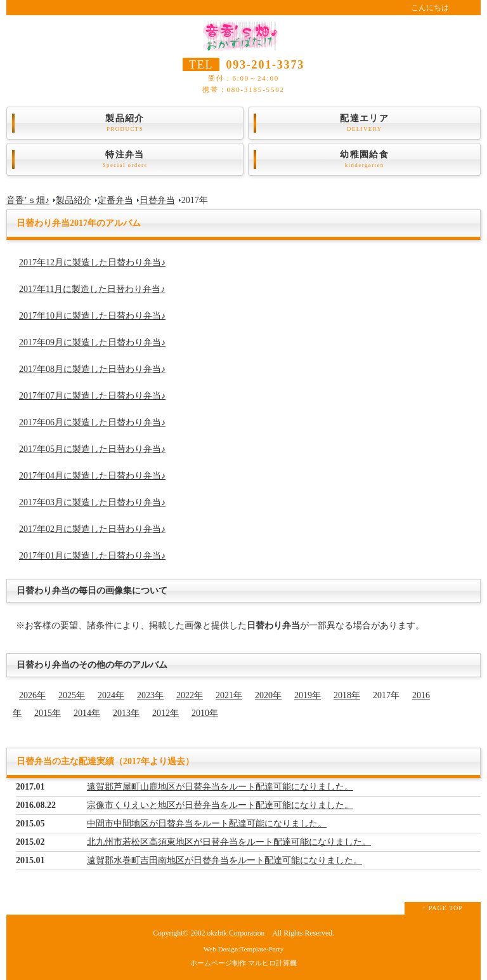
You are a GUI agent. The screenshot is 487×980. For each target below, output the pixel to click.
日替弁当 (157, 200)
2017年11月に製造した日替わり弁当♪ (92, 289)
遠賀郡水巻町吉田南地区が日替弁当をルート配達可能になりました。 (224, 860)
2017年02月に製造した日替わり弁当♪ (92, 529)
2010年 (205, 713)
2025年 (72, 695)
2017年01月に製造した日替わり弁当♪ (92, 556)
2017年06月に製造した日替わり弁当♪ (92, 422)
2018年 (347, 695)
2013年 (126, 713)
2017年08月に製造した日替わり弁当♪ (92, 369)
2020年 (268, 695)
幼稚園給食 (364, 159)
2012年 (166, 713)
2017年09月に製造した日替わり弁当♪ (92, 342)
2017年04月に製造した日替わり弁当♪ (92, 476)
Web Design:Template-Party (244, 949)
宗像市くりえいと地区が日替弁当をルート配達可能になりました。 (220, 805)
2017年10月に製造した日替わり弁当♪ (92, 316)
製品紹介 (125, 123)
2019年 (308, 695)
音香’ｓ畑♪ (28, 200)
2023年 (150, 695)
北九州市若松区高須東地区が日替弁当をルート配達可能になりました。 (229, 842)
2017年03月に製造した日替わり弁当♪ (92, 502)
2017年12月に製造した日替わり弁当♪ (92, 262)
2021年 (229, 695)
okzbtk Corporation (236, 933)
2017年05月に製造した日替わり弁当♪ (92, 449)
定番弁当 (115, 200)
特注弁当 (125, 159)
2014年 (87, 713)
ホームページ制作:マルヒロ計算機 (243, 963)
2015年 (48, 713)
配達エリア (364, 123)
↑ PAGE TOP (443, 908)
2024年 (111, 695)
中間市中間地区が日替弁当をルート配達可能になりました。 (207, 824)
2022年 (190, 695)
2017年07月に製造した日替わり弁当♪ (92, 396)
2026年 (32, 695)
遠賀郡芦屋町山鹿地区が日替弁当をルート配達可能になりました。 (220, 787)
